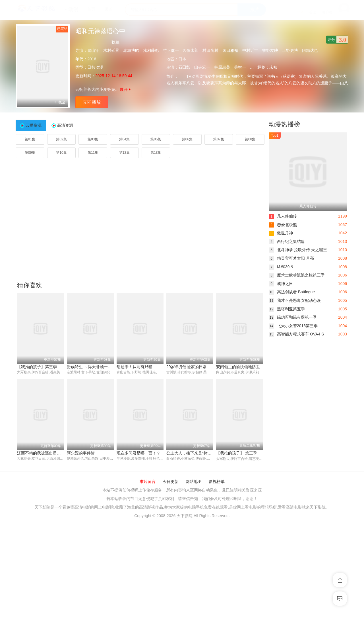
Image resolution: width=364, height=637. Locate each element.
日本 (182, 59)
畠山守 (93, 50)
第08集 (250, 139)
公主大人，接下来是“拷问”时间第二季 (199, 453)
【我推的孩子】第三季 (37, 367)
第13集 (156, 153)
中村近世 (250, 50)
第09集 (30, 153)
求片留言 (148, 482)
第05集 (156, 139)
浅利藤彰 (151, 50)
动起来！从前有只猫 (135, 367)
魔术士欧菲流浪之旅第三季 (297, 275)
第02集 (61, 139)
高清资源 (65, 125)
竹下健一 (171, 50)
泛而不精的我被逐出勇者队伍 (43, 453)
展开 (125, 89)
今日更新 (171, 482)
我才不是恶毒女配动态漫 (295, 300)
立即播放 (92, 102)
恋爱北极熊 (283, 225)
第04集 (124, 139)
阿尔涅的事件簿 (81, 453)
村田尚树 (210, 50)
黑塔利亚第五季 (287, 309)
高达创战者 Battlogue (292, 292)
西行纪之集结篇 (287, 241)
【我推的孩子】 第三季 (237, 453)
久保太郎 (191, 50)
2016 (92, 59)
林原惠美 (222, 67)
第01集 (30, 139)
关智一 (240, 67)
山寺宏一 (202, 67)
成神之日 (281, 284)
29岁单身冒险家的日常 (187, 367)
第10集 (61, 153)
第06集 (187, 139)
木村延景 (111, 50)
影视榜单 (217, 482)
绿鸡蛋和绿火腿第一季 (293, 317)
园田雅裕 (230, 50)
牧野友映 (270, 50)
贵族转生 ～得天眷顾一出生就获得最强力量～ (107, 367)
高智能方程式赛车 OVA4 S (296, 334)
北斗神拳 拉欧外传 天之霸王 (298, 250)
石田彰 (184, 67)
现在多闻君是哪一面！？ (138, 453)
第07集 (219, 139)
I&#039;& (281, 267)
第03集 (93, 139)
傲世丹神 (281, 233)
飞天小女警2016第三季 (293, 326)
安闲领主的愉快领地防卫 (238, 367)
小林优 (256, 67)
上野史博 (290, 50)
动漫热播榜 (284, 124)
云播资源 (34, 125)
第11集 (93, 153)
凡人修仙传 (283, 216)
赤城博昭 (131, 50)
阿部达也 (310, 50)
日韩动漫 (95, 67)
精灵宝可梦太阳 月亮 (291, 258)
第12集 (124, 153)
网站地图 (194, 482)
